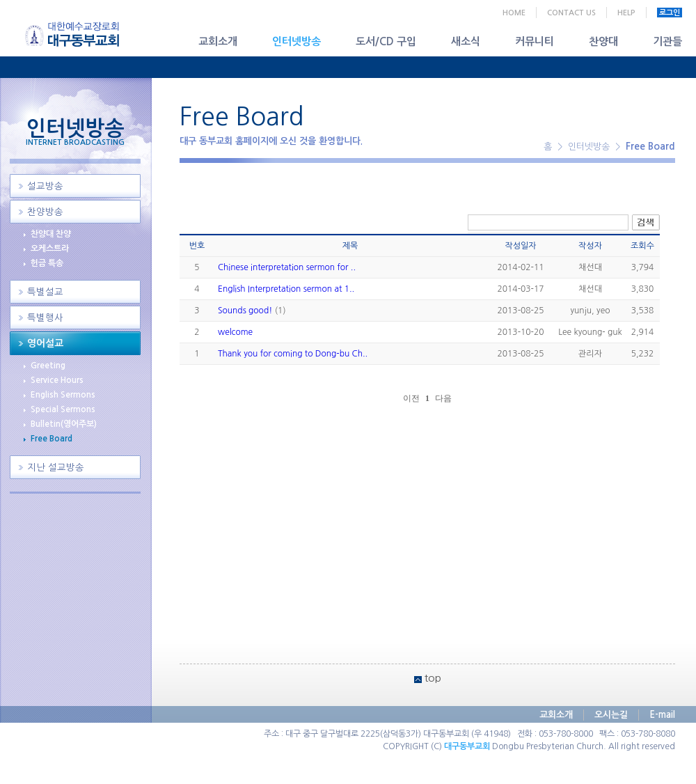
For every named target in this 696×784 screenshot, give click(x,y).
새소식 (466, 41)
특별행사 (45, 318)
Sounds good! (245, 311)
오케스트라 (50, 249)
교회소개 (218, 41)
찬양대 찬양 (51, 234)
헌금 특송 (47, 263)
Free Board (52, 439)
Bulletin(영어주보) (64, 424)
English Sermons (63, 395)
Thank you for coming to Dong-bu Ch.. (293, 354)
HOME (514, 13)
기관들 (667, 41)
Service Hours (57, 380)
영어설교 (45, 343)
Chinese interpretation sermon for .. (287, 267)
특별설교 (45, 292)
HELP (626, 13)
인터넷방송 (296, 41)
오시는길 (611, 715)
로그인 (670, 13)
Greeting (48, 366)
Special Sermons (63, 409)
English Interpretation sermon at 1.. (286, 289)
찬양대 (603, 41)
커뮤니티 (535, 41)
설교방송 (45, 186)
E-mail (662, 715)
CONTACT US (571, 13)
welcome (235, 332)
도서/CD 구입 (386, 41)
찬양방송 (45, 212)
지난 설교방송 (56, 468)
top (433, 678)
